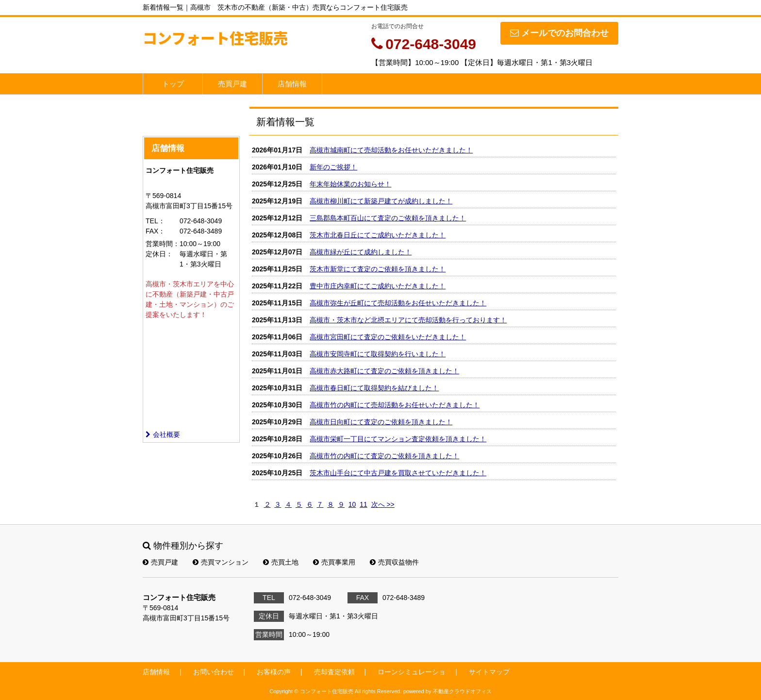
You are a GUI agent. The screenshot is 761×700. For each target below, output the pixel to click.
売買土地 (281, 562)
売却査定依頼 (334, 672)
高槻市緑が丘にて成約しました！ (361, 252)
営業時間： (163, 244)
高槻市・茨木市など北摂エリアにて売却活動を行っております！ (408, 320)
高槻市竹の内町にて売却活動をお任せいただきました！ (395, 405)
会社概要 (163, 434)
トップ (173, 84)
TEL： (155, 221)
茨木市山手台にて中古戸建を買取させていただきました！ (398, 473)
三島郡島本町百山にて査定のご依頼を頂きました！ (388, 218)
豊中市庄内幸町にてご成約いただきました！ (378, 286)
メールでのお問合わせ (559, 33)
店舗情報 (292, 84)
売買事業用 (334, 562)
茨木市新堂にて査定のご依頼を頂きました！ (378, 269)
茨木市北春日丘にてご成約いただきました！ (378, 235)
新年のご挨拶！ (333, 167)
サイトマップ (489, 672)
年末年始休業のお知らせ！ (350, 184)
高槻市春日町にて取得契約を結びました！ (374, 388)
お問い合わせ (214, 672)
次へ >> (383, 504)
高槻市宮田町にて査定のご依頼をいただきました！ (388, 337)
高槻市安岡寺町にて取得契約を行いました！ (378, 354)
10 (352, 504)
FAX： (155, 231)
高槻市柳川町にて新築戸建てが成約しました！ (381, 201)
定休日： (159, 254)
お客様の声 (274, 672)
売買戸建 (232, 84)
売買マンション (221, 562)
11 (364, 504)
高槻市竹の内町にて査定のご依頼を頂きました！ (384, 456)
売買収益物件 (394, 562)
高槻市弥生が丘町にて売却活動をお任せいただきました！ (398, 303)
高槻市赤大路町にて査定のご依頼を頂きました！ (384, 371)
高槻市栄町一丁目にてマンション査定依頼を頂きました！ (398, 439)
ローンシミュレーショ (412, 672)
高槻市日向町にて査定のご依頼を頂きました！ (381, 422)
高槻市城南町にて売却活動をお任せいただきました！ (391, 150)
